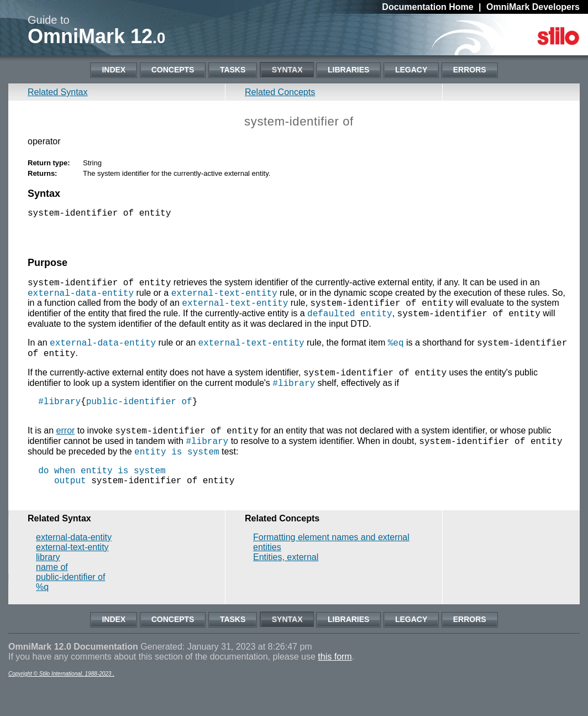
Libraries (348, 70)
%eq (396, 353)
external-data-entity (81, 299)
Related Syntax (58, 92)
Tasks (233, 70)
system (203, 475)
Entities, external (286, 587)
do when (57, 496)
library (48, 587)
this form (335, 687)
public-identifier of (139, 417)
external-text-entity (224, 299)
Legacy (411, 70)
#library (294, 397)
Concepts (173, 70)
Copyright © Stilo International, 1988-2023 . (61, 704)
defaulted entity (350, 322)
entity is (158, 475)
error (66, 451)
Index (114, 70)
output (70, 508)
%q (42, 617)
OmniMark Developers (533, 7)
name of (52, 597)
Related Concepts (280, 92)
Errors (470, 70)
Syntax (287, 70)
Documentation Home (427, 7)
